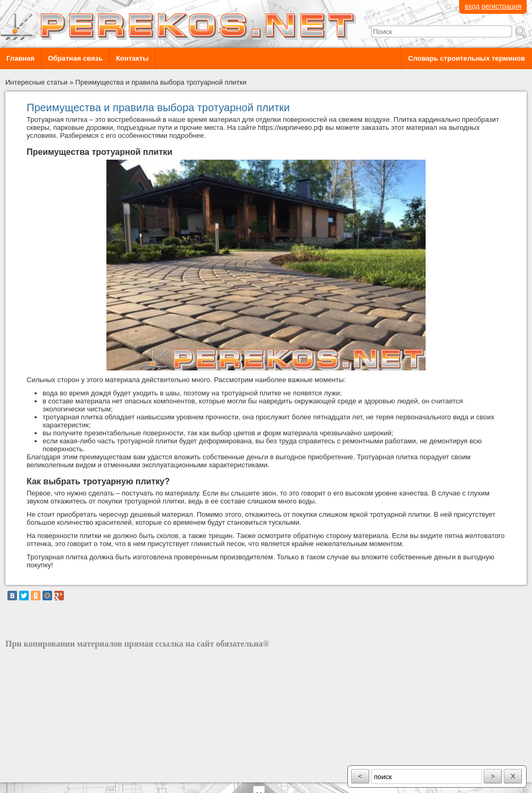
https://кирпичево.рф (291, 127)
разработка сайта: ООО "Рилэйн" (59, 773)
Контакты (132, 58)
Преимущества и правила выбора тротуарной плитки (161, 82)
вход (472, 6)
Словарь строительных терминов (467, 58)
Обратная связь (75, 58)
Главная (20, 58)
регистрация (501, 6)
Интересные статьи (36, 82)
